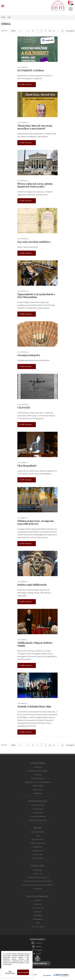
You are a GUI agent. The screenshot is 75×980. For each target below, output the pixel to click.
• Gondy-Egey (38, 870)
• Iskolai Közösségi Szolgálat (37, 771)
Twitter (39, 954)
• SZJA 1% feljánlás (38, 927)
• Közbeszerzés (37, 908)
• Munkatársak (37, 847)
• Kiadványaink (37, 854)
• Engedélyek (38, 915)
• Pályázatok (38, 912)
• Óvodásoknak (38, 809)
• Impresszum (37, 874)
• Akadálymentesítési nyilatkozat (37, 877)
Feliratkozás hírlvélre (39, 963)
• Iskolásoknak (37, 813)
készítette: (47, 975)
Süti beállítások (10, 972)
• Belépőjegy (38, 793)
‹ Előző (13, 31)
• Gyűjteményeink (37, 851)
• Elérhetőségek (38, 786)
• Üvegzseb (38, 904)
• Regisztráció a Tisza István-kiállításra (37, 782)
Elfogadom (23, 972)
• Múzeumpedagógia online (37, 820)
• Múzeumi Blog (38, 858)
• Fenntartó (38, 900)
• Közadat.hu (38, 889)
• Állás (37, 836)
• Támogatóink (38, 919)
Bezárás (29, 954)
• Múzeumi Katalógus (37, 832)
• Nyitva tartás (37, 790)
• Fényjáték (38, 775)
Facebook (39, 943)
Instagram (39, 950)
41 (62, 31)
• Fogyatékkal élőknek (38, 816)
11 (54, 31)
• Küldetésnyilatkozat (37, 843)
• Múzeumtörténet (38, 839)
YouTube (39, 946)
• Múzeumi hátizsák (37, 778)
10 (50, 31)
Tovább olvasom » (26, 84)
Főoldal (3, 17)
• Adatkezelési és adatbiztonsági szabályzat (37, 885)
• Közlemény (38, 767)
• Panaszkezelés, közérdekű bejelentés (38, 881)
